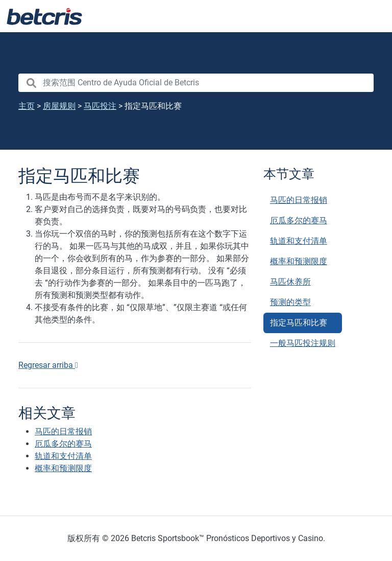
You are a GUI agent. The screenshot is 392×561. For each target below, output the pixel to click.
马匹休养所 (290, 282)
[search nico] (196, 83)
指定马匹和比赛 (299, 323)
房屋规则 (59, 106)
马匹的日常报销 (299, 200)
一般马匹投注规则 (303, 343)
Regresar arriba (48, 365)
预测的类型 (290, 302)
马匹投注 (100, 106)
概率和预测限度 (299, 261)
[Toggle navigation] (372, 16)
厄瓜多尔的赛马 (299, 220)
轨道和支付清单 (299, 241)
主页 (27, 106)
